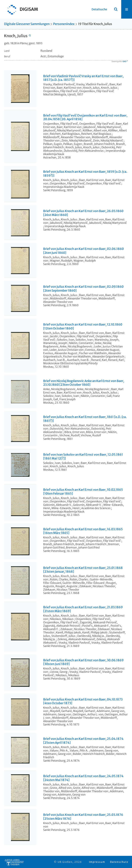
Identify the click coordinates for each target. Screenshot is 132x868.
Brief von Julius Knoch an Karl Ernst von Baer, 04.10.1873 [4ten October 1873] (83, 701)
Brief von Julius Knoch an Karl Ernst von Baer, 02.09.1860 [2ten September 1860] (83, 289)
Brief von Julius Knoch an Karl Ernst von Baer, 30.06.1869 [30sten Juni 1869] (83, 662)
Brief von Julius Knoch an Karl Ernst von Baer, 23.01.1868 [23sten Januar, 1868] (83, 570)
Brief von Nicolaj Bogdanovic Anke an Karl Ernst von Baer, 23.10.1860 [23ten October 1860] (84, 383)
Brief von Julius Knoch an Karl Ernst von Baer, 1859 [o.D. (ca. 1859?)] (85, 174)
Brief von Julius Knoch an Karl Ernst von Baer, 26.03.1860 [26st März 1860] (83, 213)
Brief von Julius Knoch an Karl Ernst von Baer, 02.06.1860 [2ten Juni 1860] (83, 251)
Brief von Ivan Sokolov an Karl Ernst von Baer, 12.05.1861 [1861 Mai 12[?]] (83, 457)
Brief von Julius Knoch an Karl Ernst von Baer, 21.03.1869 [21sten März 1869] (83, 609)
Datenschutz (119, 862)
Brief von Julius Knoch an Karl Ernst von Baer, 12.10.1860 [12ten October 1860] (83, 327)
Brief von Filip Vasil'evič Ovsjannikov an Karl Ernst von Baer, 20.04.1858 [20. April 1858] (85, 117)
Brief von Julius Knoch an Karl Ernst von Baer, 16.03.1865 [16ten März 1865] (83, 531)
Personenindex (64, 24)
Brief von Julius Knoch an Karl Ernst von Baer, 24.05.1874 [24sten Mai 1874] (83, 778)
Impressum (97, 862)
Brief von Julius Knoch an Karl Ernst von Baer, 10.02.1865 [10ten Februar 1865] (83, 492)
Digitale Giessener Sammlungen (27, 24)
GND (124, 62)
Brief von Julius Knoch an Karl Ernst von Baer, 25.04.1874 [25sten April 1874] (83, 741)
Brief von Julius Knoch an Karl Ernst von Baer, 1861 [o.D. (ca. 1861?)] (85, 419)
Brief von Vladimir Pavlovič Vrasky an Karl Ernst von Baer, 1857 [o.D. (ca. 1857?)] (83, 78)
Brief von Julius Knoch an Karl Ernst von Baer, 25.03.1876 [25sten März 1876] (83, 817)
